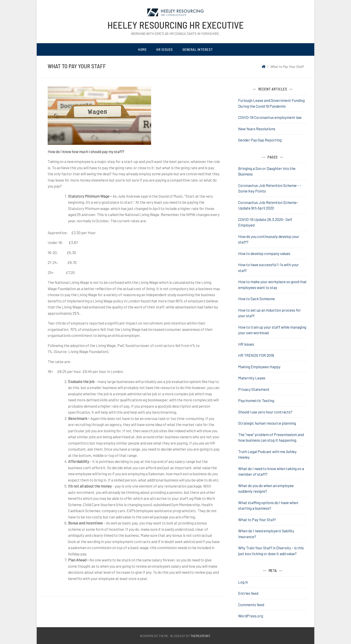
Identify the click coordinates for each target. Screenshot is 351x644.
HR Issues (165, 49)
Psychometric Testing (256, 400)
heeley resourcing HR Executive (176, 25)
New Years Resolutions (257, 129)
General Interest (198, 49)
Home (142, 49)
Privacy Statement (254, 389)
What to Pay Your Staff (257, 520)
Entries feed (248, 593)
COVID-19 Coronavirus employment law (270, 117)
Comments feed (251, 605)
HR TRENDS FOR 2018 (256, 355)
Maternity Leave (252, 378)
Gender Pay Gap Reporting (260, 140)
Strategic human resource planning (267, 423)
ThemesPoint (200, 636)
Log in (243, 582)
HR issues (246, 344)
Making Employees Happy (259, 367)
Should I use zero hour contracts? (265, 412)
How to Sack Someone (257, 299)
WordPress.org (251, 616)
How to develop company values (264, 253)
